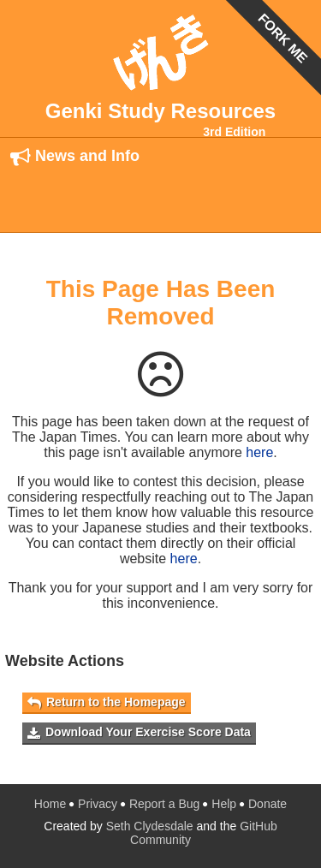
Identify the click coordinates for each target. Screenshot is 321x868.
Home (50, 804)
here (259, 452)
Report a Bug (165, 804)
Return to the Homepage (107, 702)
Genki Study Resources (160, 111)
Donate (267, 804)
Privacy (98, 804)
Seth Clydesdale (150, 826)
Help (224, 804)
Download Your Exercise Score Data (139, 732)
